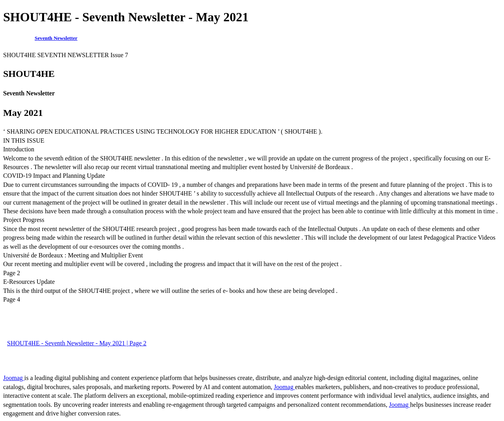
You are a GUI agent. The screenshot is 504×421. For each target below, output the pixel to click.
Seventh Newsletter (56, 38)
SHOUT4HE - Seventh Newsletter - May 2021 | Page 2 (77, 343)
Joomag (14, 378)
